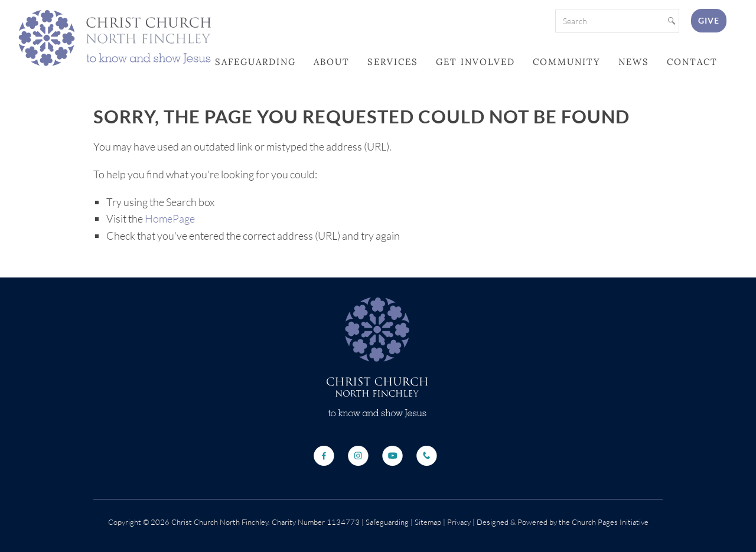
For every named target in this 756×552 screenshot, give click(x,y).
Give (709, 20)
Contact (692, 62)
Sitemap (428, 522)
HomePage (170, 218)
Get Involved (475, 62)
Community (567, 62)
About (332, 62)
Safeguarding (255, 62)
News (634, 62)
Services (393, 62)
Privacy (458, 522)
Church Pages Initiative (610, 522)
